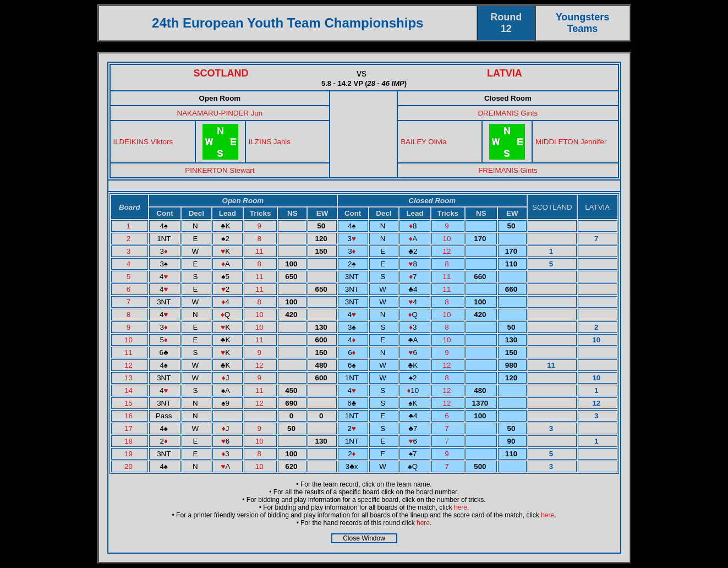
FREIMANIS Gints (508, 170)
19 (130, 454)
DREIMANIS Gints (508, 113)
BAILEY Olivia (423, 142)
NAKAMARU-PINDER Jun (220, 113)
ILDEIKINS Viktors (143, 142)
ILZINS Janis (270, 142)
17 (130, 428)
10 (448, 239)
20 (130, 466)
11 (261, 251)
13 (130, 378)
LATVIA (505, 73)
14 (130, 390)
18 (130, 441)
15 (130, 403)
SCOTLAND (221, 73)
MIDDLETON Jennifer (571, 142)
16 (130, 416)
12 (448, 251)
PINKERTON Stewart (220, 170)
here (461, 507)
